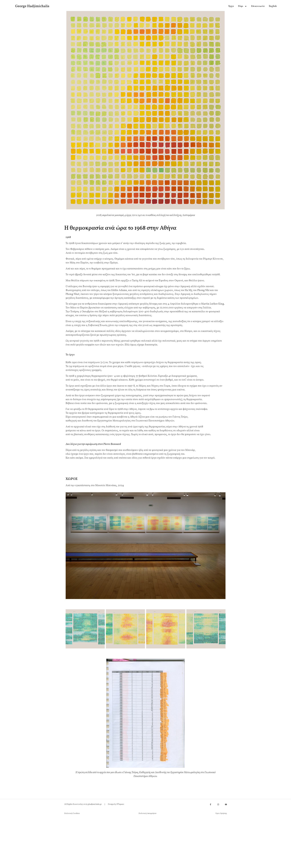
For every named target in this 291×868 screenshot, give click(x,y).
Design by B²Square (116, 804)
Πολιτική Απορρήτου (147, 813)
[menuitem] (273, 6)
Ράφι (242, 6)
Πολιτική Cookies (72, 813)
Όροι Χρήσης (221, 813)
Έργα (231, 6)
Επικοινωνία (258, 6)
